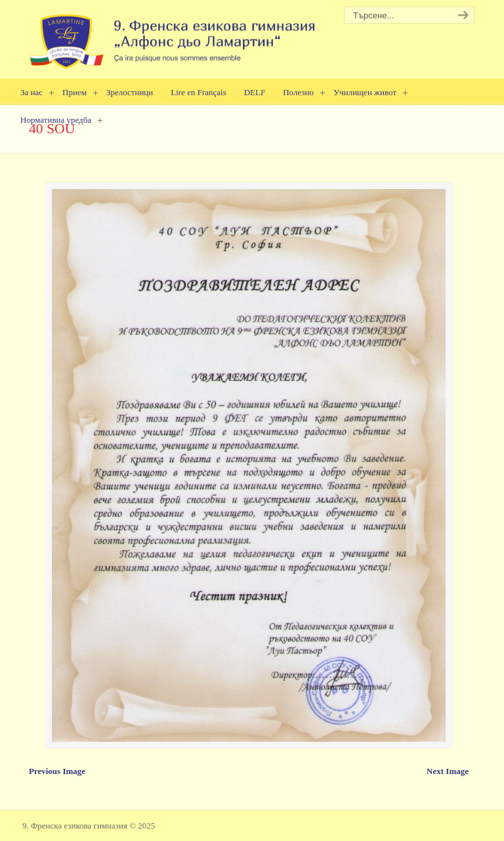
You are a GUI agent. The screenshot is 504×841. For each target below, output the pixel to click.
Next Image (448, 771)
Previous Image (57, 771)
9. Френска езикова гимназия (173, 36)
